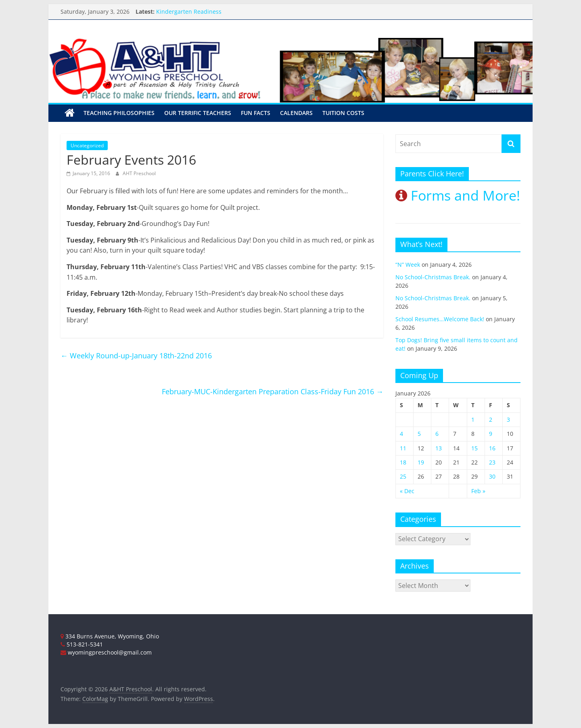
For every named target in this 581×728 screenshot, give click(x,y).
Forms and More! (458, 195)
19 (421, 462)
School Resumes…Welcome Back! (440, 319)
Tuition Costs (343, 113)
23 (492, 462)
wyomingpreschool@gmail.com (106, 652)
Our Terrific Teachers (198, 113)
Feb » (478, 491)
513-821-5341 (82, 644)
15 (474, 448)
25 (403, 476)
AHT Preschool (139, 173)
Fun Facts (256, 113)
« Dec (407, 491)
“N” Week (408, 265)
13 (439, 448)
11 (403, 448)
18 (403, 462)
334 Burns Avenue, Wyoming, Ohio (110, 636)
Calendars (296, 113)
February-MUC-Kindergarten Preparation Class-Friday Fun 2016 (273, 391)
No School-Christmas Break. (433, 277)
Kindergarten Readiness (189, 12)
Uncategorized (87, 145)
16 (492, 448)
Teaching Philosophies (119, 113)
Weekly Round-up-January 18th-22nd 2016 (136, 356)
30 (492, 476)
